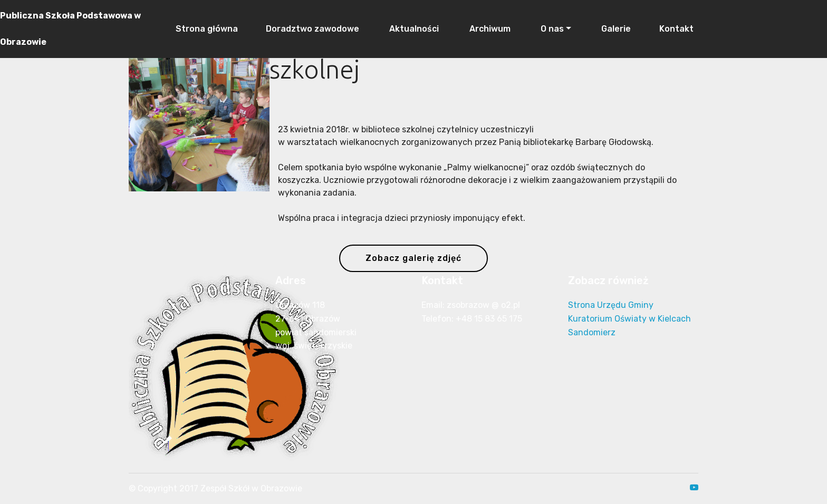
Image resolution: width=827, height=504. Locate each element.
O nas (551, 29)
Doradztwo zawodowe (312, 29)
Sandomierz (592, 332)
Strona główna (206, 29)
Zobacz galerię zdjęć (413, 258)
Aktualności (413, 29)
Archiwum (489, 29)
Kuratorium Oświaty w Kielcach (629, 319)
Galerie (615, 29)
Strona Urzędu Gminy (611, 305)
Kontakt (676, 29)
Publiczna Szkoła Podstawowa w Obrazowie (70, 29)
